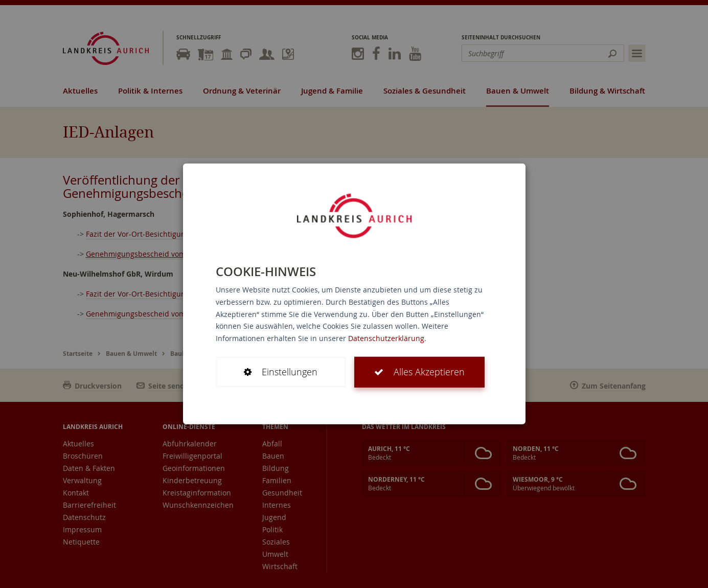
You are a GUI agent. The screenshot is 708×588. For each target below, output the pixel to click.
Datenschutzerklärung (386, 338)
